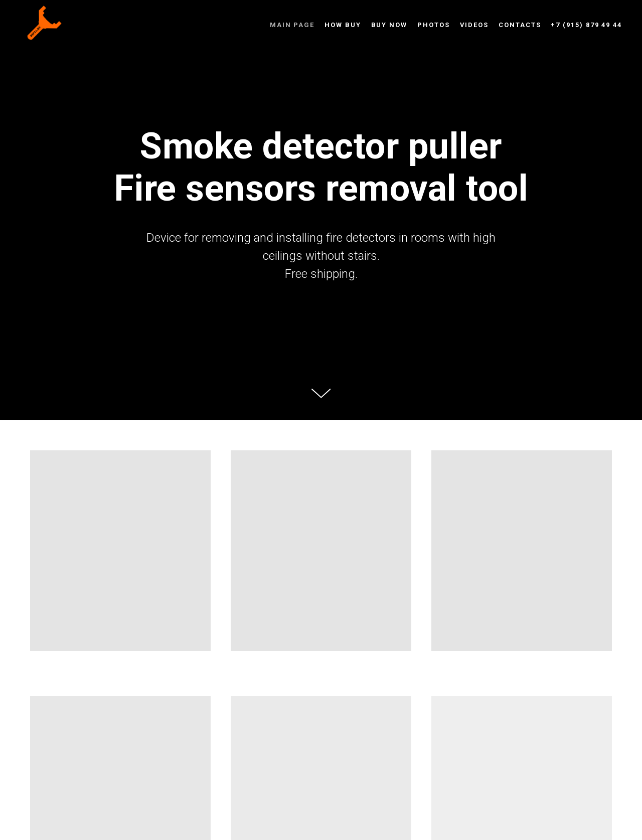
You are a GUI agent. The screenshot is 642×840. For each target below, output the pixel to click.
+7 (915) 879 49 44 (586, 25)
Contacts (520, 25)
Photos (434, 25)
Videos (474, 25)
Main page (292, 25)
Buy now (389, 25)
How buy (343, 25)
